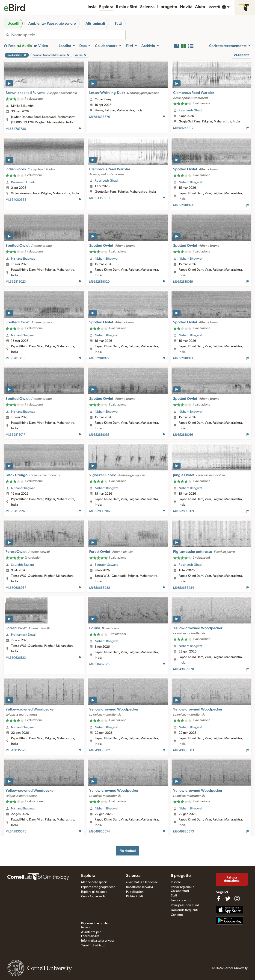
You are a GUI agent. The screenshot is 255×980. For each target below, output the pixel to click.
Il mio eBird (127, 7)
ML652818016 (183, 435)
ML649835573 (184, 832)
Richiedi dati (134, 896)
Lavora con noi (181, 900)
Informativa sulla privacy (98, 941)
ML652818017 (15, 435)
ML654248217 (183, 128)
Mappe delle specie (94, 882)
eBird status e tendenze (142, 882)
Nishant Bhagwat (190, 182)
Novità (186, 7)
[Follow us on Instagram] (237, 899)
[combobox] (68, 35)
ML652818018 (15, 358)
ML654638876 (100, 117)
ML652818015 (99, 435)
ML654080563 (16, 200)
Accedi (214, 7)
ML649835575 (16, 832)
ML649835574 (99, 832)
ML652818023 (16, 282)
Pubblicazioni (135, 892)
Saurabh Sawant (22, 565)
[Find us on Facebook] (219, 899)
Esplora (106, 7)
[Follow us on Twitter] (228, 899)
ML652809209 (184, 511)
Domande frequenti (184, 910)
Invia (92, 7)
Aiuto (200, 7)
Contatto (177, 915)
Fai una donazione (232, 879)
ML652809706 (99, 511)
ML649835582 (100, 750)
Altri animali (95, 23)
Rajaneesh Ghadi (190, 110)
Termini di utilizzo (93, 945)
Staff (174, 896)
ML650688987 (16, 588)
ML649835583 (184, 750)
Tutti (118, 23)
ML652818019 (183, 282)
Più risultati (128, 851)
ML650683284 (184, 588)
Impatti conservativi (139, 887)
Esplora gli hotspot (94, 892)
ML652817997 (16, 511)
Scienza (147, 7)
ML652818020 (99, 282)
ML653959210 (99, 198)
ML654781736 (16, 129)
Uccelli (13, 23)
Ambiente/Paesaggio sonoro (52, 23)
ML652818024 (183, 205)
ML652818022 (99, 358)
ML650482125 (99, 664)
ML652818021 (183, 358)
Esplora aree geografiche (98, 887)
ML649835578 (184, 669)
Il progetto (167, 7)
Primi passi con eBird (185, 905)
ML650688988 (100, 588)
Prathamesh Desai (23, 635)
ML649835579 (16, 750)
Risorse (176, 882)
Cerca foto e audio (94, 896)
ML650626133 (16, 658)
